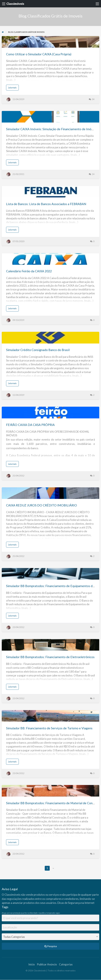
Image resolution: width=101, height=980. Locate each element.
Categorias (66, 964)
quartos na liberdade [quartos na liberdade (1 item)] (29, 913)
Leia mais (13, 88)
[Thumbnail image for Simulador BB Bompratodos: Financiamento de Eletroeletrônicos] (51, 645)
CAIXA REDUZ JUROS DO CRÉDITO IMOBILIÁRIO (42, 505)
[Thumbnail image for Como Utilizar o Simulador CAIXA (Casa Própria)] (51, 42)
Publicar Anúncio (47, 964)
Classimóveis (15, 4)
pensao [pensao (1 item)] (10, 913)
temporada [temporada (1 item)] (51, 913)
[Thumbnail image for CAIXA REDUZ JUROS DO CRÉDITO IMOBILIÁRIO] (51, 493)
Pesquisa (51, 946)
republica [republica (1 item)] (42, 913)
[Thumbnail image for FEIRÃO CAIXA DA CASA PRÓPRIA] (51, 412)
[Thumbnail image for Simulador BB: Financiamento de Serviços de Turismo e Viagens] (51, 716)
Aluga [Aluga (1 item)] (4, 913)
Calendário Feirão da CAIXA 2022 (29, 271)
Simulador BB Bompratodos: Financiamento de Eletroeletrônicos (50, 657)
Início (32, 964)
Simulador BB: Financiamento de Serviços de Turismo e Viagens (49, 728)
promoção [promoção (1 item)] (17, 913)
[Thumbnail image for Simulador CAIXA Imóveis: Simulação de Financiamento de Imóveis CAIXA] (51, 117)
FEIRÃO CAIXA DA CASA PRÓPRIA (30, 425)
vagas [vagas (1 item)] (58, 913)
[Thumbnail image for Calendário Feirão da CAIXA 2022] (51, 259)
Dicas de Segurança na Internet (76, 903)
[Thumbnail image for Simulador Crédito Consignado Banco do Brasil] (51, 338)
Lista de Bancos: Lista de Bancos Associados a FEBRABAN (46, 204)
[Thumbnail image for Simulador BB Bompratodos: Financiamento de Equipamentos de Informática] (51, 574)
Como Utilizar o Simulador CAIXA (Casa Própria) (39, 54)
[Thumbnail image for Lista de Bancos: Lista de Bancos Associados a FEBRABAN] (51, 192)
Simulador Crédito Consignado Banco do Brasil (38, 350)
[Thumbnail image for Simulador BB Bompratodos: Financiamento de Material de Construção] (51, 791)
